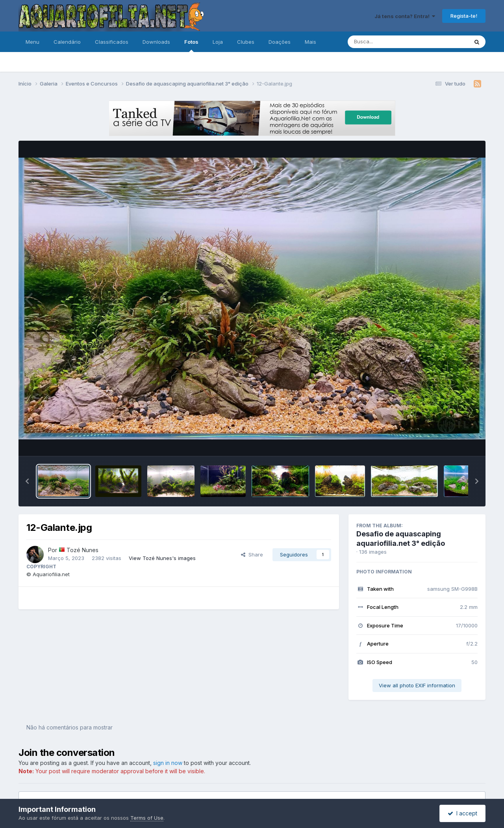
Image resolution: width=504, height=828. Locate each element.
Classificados (112, 42)
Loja (218, 42)
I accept (462, 813)
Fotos (191, 45)
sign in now (168, 763)
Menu (32, 42)
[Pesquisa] (386, 42)
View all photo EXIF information (417, 685)
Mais (310, 42)
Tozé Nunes (82, 550)
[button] (27, 481)
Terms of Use (147, 818)
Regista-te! (464, 16)
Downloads (156, 42)
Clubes (246, 42)
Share (252, 554)
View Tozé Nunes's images (162, 558)
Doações (280, 42)
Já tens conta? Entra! (405, 16)
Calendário (67, 42)
